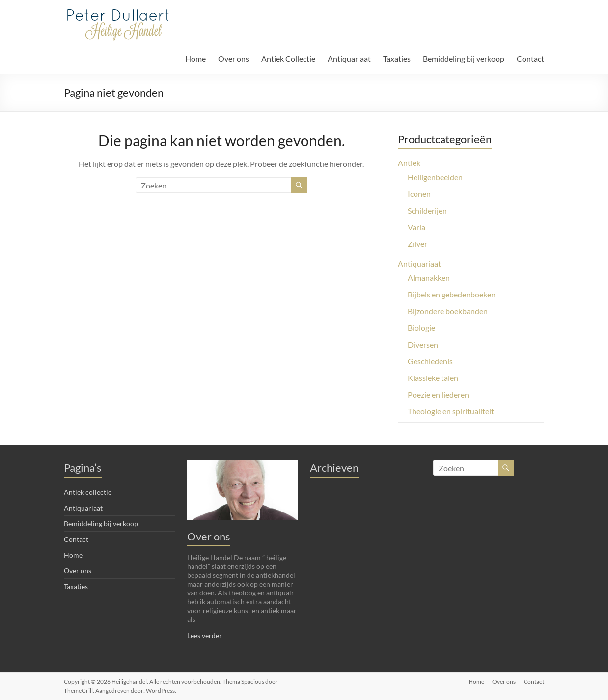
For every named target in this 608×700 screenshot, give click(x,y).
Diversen (423, 344)
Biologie (421, 328)
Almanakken (429, 278)
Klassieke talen (433, 378)
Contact (530, 59)
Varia (416, 227)
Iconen (419, 194)
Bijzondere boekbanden (448, 311)
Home (195, 59)
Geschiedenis (430, 361)
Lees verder (205, 635)
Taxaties (397, 59)
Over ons (234, 59)
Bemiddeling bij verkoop (464, 59)
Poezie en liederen (438, 394)
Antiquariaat (349, 59)
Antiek (409, 163)
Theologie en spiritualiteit (451, 411)
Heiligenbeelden (435, 177)
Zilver (417, 244)
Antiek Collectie (288, 59)
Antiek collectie (88, 492)
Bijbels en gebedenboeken (452, 294)
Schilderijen (427, 210)
